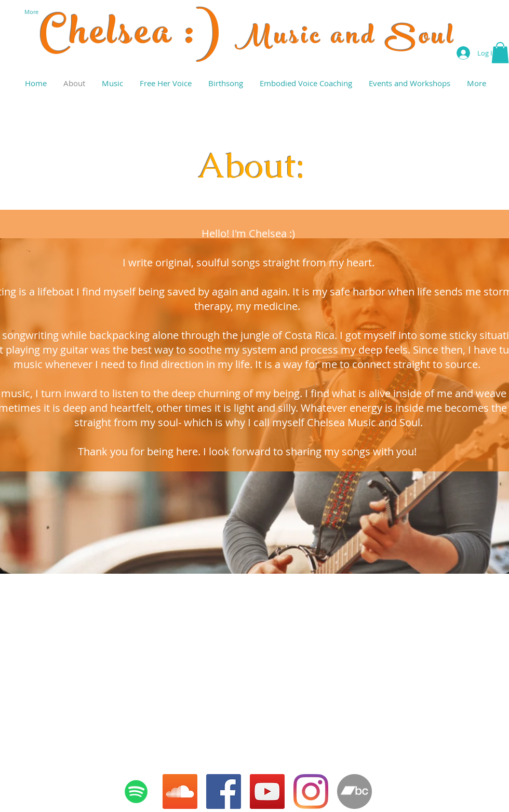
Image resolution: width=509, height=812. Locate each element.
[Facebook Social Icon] (224, 791)
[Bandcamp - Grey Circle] (354, 791)
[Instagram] (311, 791)
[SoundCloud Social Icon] (180, 791)
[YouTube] (267, 791)
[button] (500, 53)
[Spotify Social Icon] (136, 791)
